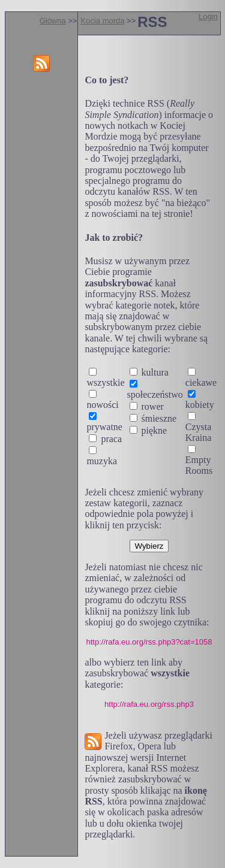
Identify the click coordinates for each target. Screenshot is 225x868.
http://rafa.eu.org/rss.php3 (149, 704)
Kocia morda (103, 21)
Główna (53, 21)
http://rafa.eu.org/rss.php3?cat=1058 (149, 642)
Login (208, 16)
